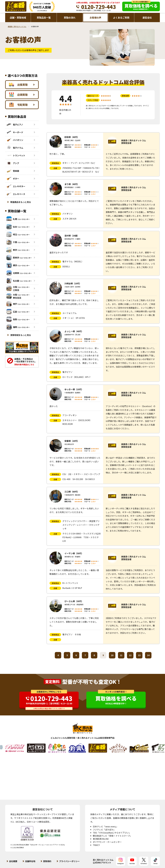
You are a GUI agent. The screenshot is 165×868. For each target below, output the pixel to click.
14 (148, 655)
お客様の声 (95, 17)
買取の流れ (70, 17)
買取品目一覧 (44, 17)
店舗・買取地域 (18, 17)
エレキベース (16, 194)
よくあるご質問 (121, 17)
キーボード (15, 132)
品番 (55, 168)
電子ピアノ (15, 125)
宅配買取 (18, 105)
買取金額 (125, 96)
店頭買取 (18, 95)
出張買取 (18, 85)
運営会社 (147, 17)
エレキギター (16, 186)
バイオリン (15, 140)
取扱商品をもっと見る (21, 202)
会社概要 (13, 861)
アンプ (13, 163)
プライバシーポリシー (69, 861)
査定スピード (93, 96)
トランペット (16, 155)
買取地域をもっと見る (21, 335)
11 (121, 655)
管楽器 (13, 171)
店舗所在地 (30, 861)
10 (112, 655)
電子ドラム (15, 148)
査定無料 (52, 682)
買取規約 (47, 861)
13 (139, 655)
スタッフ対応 (93, 100)
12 (130, 655)
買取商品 (55, 163)
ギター (13, 179)
